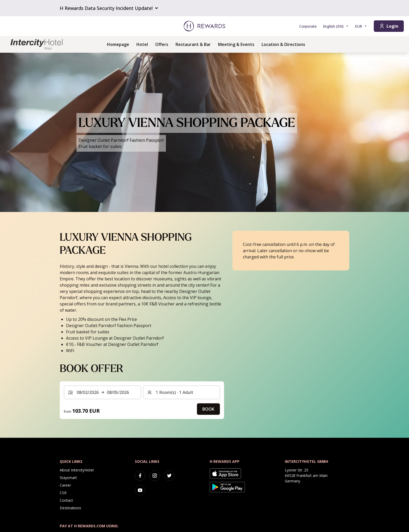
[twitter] (169, 476)
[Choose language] (336, 26)
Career (65, 485)
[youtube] (140, 490)
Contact (66, 500)
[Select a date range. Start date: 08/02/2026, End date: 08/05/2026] (102, 392)
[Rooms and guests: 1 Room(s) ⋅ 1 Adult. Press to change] (181, 392)
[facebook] (140, 476)
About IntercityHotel (77, 470)
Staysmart (68, 478)
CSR (63, 493)
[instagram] (155, 476)
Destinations (70, 508)
